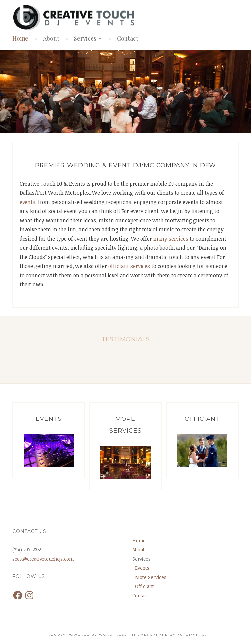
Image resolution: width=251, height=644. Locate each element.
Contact (128, 38)
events (27, 202)
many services (171, 239)
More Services (151, 577)
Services (85, 38)
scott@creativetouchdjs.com (43, 559)
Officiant (144, 586)
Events (142, 568)
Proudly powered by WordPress (86, 635)
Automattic (191, 635)
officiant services (129, 266)
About (51, 38)
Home (20, 38)
